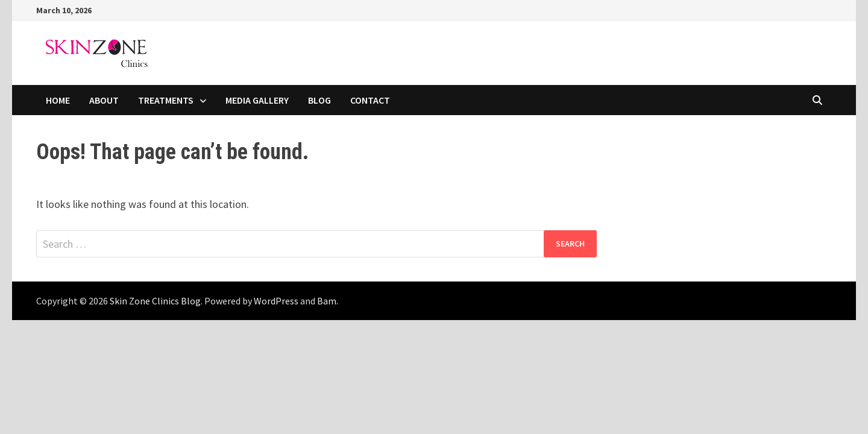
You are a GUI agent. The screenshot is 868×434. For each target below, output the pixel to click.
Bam (327, 301)
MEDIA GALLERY (257, 100)
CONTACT (370, 100)
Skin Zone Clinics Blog (155, 301)
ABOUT (104, 100)
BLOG (319, 100)
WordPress (276, 301)
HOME (58, 100)
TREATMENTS (166, 100)
